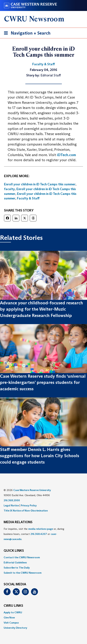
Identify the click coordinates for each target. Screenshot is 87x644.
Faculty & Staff (28, 198)
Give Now (9, 617)
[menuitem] (43, 557)
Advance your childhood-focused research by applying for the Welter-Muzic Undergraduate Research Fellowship (41, 309)
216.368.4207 (39, 534)
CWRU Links (13, 606)
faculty (9, 189)
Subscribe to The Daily (17, 568)
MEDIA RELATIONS (18, 522)
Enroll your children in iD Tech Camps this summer (40, 184)
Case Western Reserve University (32, 490)
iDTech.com (66, 155)
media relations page (41, 529)
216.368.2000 (12, 500)
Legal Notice (11, 505)
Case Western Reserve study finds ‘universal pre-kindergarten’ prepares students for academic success (43, 382)
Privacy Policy (29, 505)
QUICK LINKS (14, 551)
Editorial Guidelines (15, 562)
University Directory (15, 628)
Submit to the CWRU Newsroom (23, 573)
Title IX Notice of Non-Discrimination (26, 511)
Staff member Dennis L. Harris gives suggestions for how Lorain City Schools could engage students (40, 456)
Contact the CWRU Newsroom (22, 557)
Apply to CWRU (13, 612)
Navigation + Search (26, 34)
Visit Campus (11, 623)
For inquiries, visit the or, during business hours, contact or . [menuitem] (34, 534)
